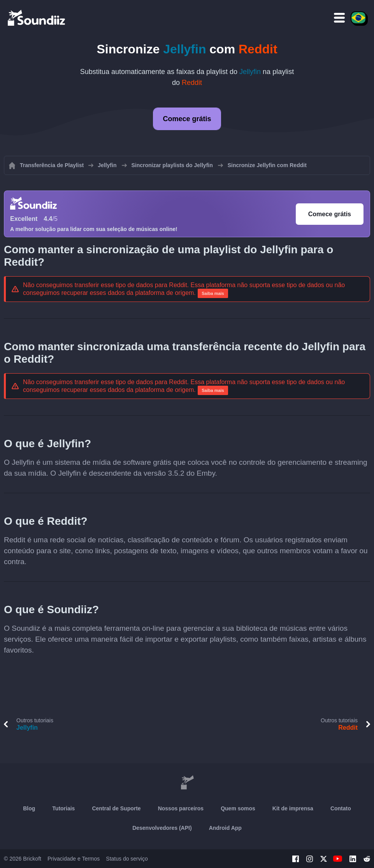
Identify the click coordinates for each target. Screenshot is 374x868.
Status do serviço (127, 859)
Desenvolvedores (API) (162, 828)
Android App (225, 828)
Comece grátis (187, 119)
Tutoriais (63, 808)
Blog (29, 808)
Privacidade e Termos (74, 859)
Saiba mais (213, 293)
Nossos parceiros (181, 808)
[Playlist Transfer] (37, 18)
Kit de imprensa (293, 808)
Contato (341, 808)
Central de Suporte (116, 808)
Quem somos (238, 808)
